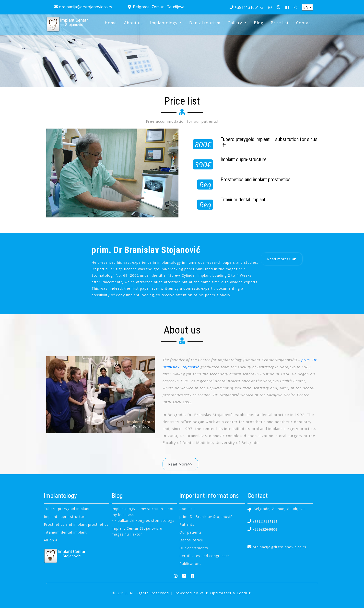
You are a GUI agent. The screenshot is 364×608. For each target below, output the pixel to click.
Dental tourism (205, 23)
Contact (304, 23)
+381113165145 (265, 521)
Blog (259, 23)
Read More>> (181, 464)
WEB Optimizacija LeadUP (226, 593)
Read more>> (282, 259)
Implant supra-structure (65, 516)
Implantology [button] (164, 23)
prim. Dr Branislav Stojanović (206, 516)
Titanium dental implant (65, 532)
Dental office (191, 540)
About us (133, 23)
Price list (280, 23)
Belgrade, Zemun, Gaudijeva (156, 7)
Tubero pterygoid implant (67, 508)
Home (111, 23)
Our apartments (194, 548)
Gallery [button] (235, 23)
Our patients (191, 532)
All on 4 (51, 540)
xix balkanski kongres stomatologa (143, 520)
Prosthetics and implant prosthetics (76, 524)
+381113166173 (247, 7)
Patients (187, 524)
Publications (190, 563)
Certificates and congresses (205, 555)
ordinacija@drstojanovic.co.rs (83, 7)
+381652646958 (265, 529)
